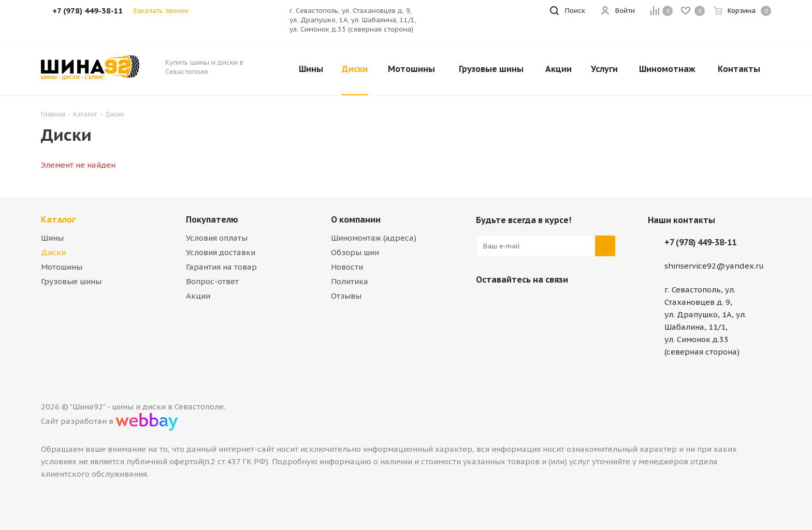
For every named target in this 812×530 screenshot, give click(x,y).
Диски (53, 252)
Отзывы (346, 296)
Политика (350, 281)
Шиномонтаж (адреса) (374, 238)
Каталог (58, 219)
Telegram (512, 304)
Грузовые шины (71, 281)
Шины (52, 238)
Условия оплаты (217, 238)
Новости (347, 267)
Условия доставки (221, 252)
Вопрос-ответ (212, 281)
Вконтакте (486, 304)
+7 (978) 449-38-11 (700, 242)
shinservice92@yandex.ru (714, 266)
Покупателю (212, 219)
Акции (198, 296)
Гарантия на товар (221, 267)
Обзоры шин (355, 252)
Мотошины (62, 267)
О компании (356, 219)
